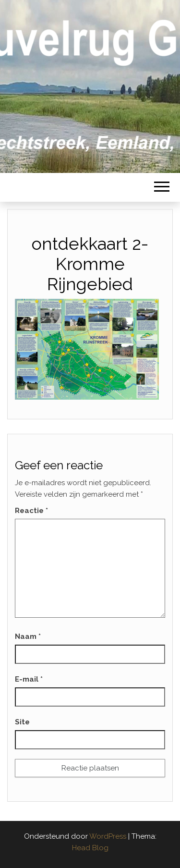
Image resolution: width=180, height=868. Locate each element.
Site (22, 722)
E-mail (29, 679)
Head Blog (90, 848)
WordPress (108, 836)
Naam (28, 636)
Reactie (31, 511)
